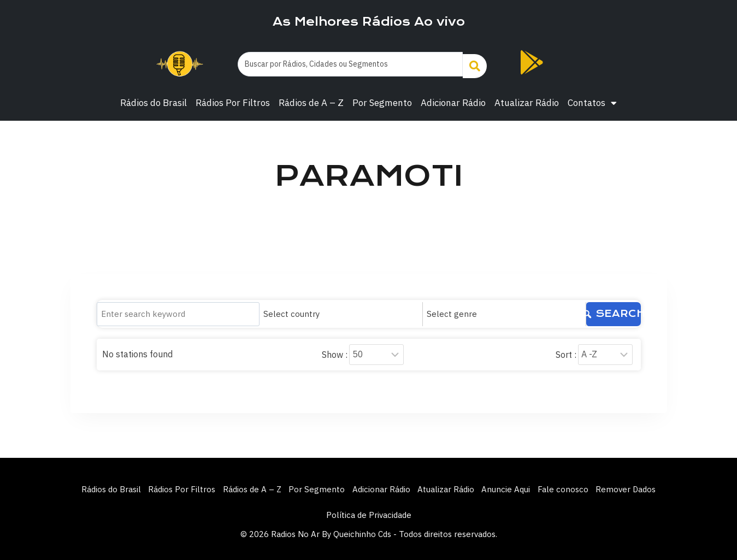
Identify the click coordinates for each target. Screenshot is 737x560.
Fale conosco (574, 487)
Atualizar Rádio (527, 103)
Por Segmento (382, 103)
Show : (335, 351)
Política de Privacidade (369, 515)
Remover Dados (640, 487)
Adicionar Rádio (453, 103)
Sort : (566, 351)
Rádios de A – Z (311, 103)
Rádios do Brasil (154, 103)
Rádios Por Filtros (233, 103)
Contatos (592, 103)
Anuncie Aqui (513, 487)
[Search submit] (475, 64)
